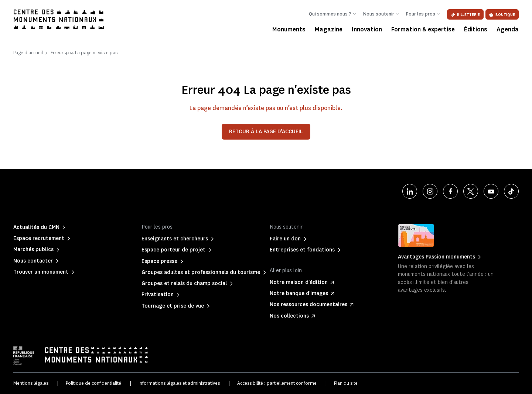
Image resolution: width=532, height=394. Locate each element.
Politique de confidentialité (93, 383)
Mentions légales (31, 383)
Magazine (329, 29)
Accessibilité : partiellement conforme (277, 383)
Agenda (508, 29)
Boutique (502, 15)
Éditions (476, 29)
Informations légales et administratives (179, 383)
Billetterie (465, 15)
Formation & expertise (423, 29)
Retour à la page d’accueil (266, 132)
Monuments (289, 29)
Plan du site (346, 383)
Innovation (367, 29)
